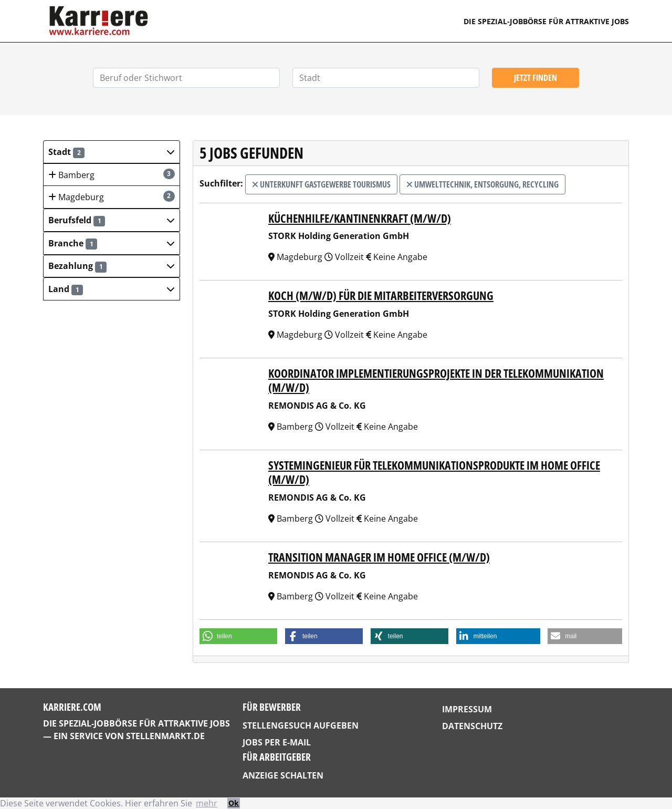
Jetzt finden (535, 78)
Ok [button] (234, 803)
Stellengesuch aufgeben (301, 725)
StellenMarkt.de (165, 736)
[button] (112, 152)
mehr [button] (207, 803)
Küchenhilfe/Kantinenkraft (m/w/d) (360, 218)
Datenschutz (472, 726)
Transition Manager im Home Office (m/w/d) (379, 557)
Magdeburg (112, 197)
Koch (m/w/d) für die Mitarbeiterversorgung (381, 295)
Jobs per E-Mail (277, 742)
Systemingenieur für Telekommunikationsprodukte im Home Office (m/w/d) (434, 472)
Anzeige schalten (283, 775)
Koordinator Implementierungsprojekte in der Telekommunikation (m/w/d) (436, 380)
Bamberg (112, 175)
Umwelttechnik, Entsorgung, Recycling (482, 184)
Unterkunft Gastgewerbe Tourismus (321, 184)
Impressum (467, 709)
